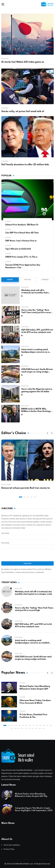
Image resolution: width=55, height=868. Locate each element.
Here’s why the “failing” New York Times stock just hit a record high (37, 313)
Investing (5, 59)
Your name (27, 535)
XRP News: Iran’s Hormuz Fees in (21, 241)
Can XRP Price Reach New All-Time (22, 233)
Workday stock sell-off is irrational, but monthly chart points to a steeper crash (35, 293)
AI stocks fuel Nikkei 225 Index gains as (23, 62)
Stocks (8, 221)
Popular (27, 280)
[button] (48, 433)
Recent (10, 280)
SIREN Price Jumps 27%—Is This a (21, 257)
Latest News (6, 485)
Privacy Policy (9, 849)
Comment (45, 280)
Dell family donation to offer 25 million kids (25, 165)
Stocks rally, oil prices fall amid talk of (23, 112)
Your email (27, 545)
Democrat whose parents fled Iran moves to (26, 488)
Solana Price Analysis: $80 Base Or (22, 225)
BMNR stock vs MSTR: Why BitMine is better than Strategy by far (37, 411)
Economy (5, 108)
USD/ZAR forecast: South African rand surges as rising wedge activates (37, 372)
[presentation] (18, 555)
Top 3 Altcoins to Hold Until (18, 249)
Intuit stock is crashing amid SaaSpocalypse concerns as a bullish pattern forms (35, 352)
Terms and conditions (12, 845)
